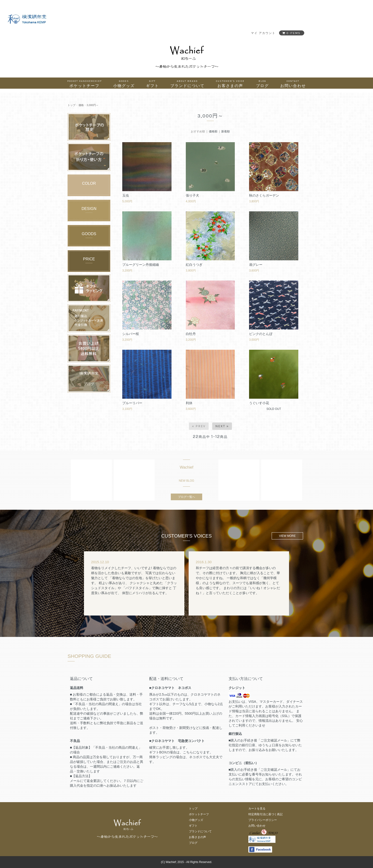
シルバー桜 (131, 334)
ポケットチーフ (85, 84)
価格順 (213, 131)
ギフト (152, 84)
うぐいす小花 (259, 403)
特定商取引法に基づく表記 (265, 814)
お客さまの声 (230, 84)
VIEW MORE (287, 536)
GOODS (89, 234)
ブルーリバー (132, 403)
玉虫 (126, 195)
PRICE (89, 259)
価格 (81, 105)
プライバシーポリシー (263, 820)
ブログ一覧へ (186, 497)
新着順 (226, 131)
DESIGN (89, 209)
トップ (71, 105)
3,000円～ (93, 105)
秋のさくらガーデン (264, 195)
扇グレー (256, 265)
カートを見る (257, 809)
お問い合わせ (293, 84)
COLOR (89, 183)
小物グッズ (124, 84)
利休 (189, 403)
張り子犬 (192, 195)
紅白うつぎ (194, 265)
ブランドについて (187, 84)
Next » (222, 426)
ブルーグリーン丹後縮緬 (141, 265)
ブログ (262, 84)
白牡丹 (191, 334)
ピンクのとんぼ (261, 334)
